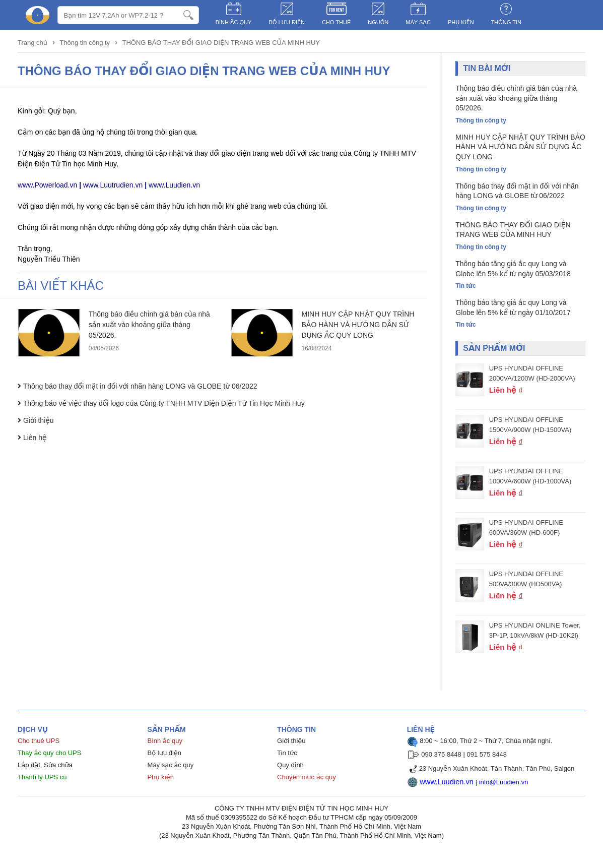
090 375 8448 (441, 757)
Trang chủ (33, 43)
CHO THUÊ (336, 22)
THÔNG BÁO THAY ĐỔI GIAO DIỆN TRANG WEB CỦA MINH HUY (221, 43)
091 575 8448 (487, 757)
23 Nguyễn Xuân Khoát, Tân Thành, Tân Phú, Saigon (497, 771)
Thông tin (506, 22)
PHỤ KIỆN (461, 22)
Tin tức (287, 755)
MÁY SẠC (418, 22)
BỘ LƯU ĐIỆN (287, 22)
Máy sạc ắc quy (171, 767)
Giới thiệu (291, 743)
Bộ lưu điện (165, 755)
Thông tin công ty (85, 43)
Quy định (290, 767)
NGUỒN (378, 22)
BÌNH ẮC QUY (234, 22)
